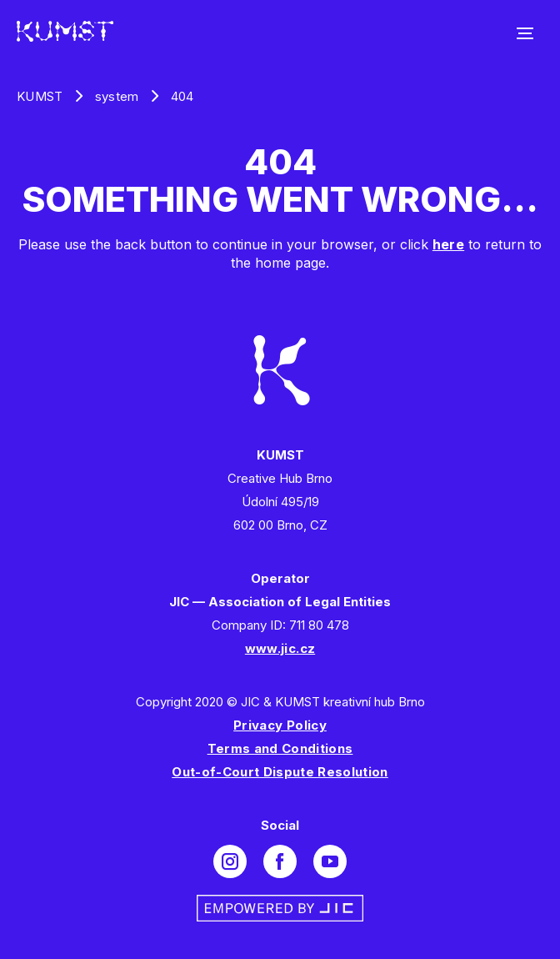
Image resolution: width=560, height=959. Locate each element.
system (117, 96)
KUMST (40, 96)
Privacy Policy (280, 725)
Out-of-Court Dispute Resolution (280, 772)
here (448, 244)
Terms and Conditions (280, 748)
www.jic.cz (280, 648)
